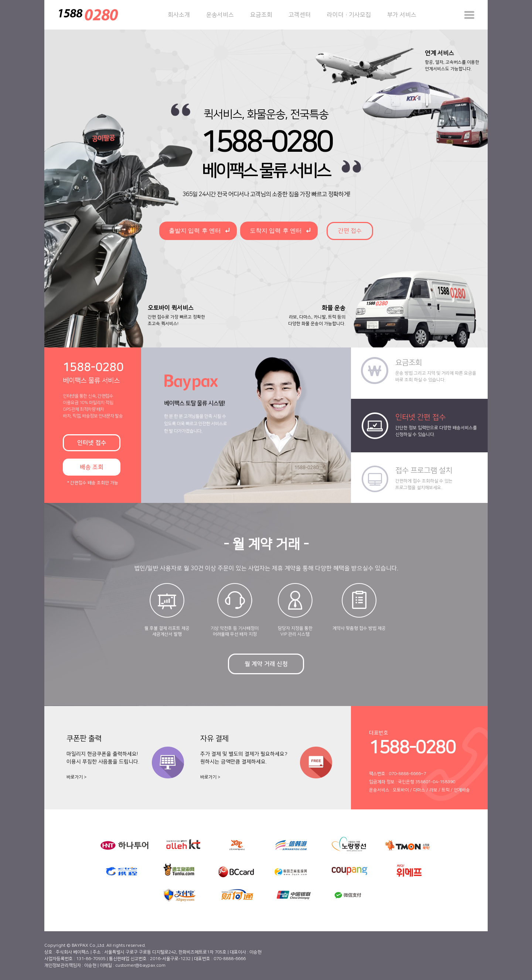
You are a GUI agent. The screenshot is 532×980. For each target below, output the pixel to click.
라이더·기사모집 (349, 15)
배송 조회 (92, 467)
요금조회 (261, 15)
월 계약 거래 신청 (266, 664)
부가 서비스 (402, 15)
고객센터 (300, 15)
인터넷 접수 (92, 443)
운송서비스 (220, 15)
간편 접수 (350, 231)
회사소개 (179, 15)
